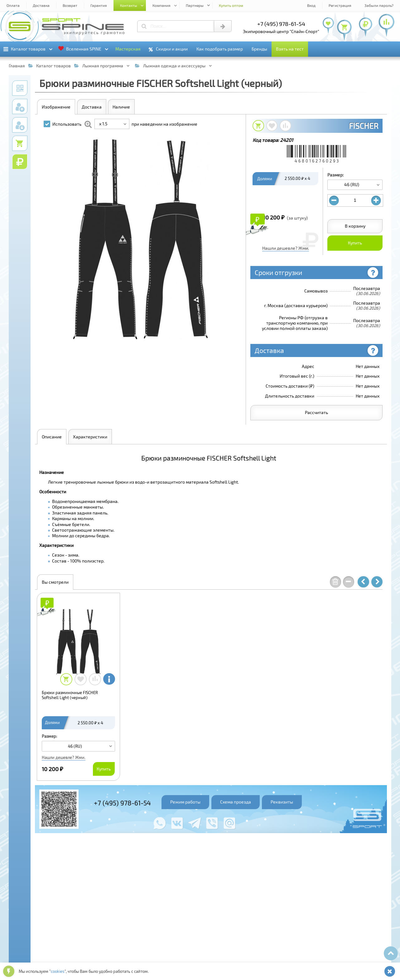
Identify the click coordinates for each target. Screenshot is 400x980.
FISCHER (364, 126)
